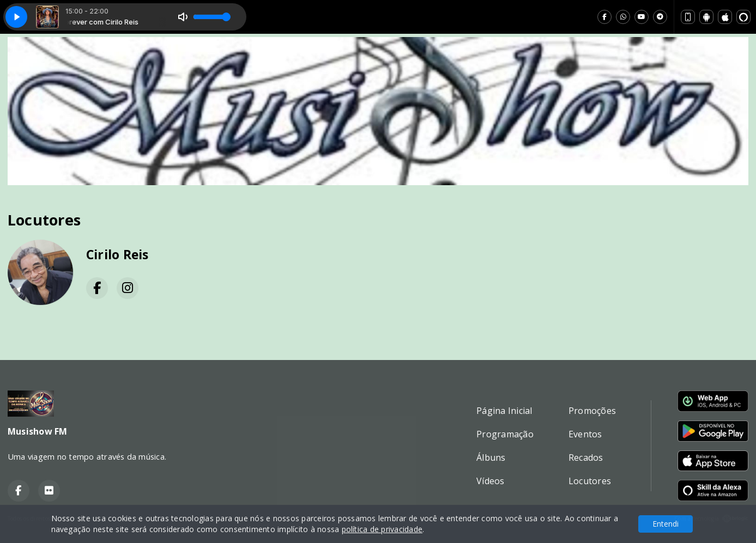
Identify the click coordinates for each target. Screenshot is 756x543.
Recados (586, 457)
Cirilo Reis (117, 255)
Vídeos (490, 481)
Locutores (590, 481)
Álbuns (491, 457)
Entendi (666, 524)
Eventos (585, 434)
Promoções (592, 411)
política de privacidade (382, 529)
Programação (505, 434)
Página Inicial (504, 411)
